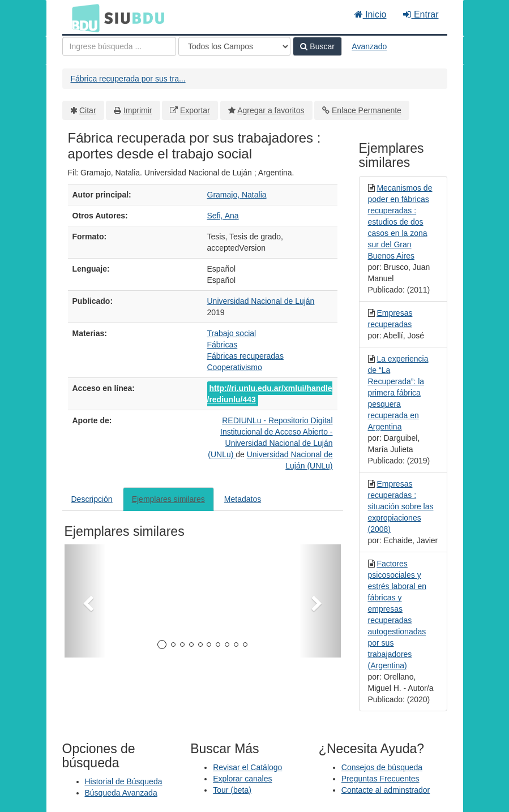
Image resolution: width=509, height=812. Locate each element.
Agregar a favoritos (271, 110)
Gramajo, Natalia (237, 195)
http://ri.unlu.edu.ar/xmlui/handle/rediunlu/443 (270, 394)
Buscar (317, 46)
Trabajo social (232, 333)
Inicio (371, 14)
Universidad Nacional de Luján (261, 301)
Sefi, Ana (223, 216)
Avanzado (369, 46)
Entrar (421, 14)
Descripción (92, 499)
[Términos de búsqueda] (119, 46)
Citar (88, 110)
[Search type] (234, 46)
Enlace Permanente (367, 110)
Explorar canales (242, 779)
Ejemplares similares (168, 499)
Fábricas (223, 345)
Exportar (195, 110)
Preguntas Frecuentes (380, 779)
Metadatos (243, 499)
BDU (83, 18)
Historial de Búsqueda (124, 781)
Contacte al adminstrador (386, 790)
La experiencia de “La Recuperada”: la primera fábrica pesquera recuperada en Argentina (398, 393)
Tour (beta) (232, 790)
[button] (85, 601)
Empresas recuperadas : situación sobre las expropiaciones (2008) (401, 506)
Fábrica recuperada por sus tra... (128, 79)
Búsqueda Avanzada (121, 793)
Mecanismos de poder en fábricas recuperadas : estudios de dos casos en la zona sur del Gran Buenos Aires (400, 222)
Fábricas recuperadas (245, 356)
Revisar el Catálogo (247, 767)
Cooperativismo (235, 367)
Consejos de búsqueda (382, 767)
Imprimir (138, 110)
